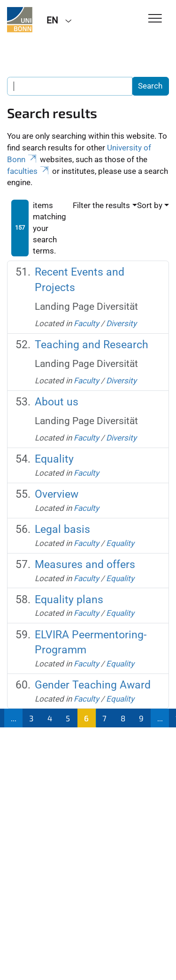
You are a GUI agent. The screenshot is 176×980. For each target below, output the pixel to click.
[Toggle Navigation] (155, 19)
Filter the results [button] (101, 205)
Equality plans (69, 600)
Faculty (86, 323)
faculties (29, 171)
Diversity (121, 323)
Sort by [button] (150, 205)
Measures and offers (85, 565)
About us (57, 402)
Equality (54, 459)
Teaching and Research (92, 345)
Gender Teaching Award (93, 685)
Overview (57, 494)
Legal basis (62, 529)
